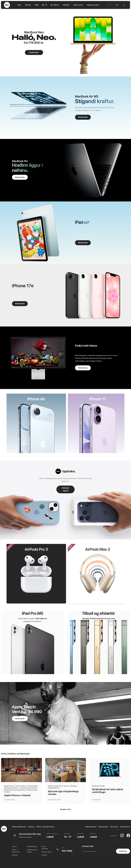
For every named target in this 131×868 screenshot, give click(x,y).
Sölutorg (31, 827)
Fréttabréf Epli (88, 846)
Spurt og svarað (46, 852)
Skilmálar (15, 855)
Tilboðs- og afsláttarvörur (45, 827)
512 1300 (67, 851)
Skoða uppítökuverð (19, 827)
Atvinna (14, 846)
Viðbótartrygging (32, 846)
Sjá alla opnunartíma (25, 837)
